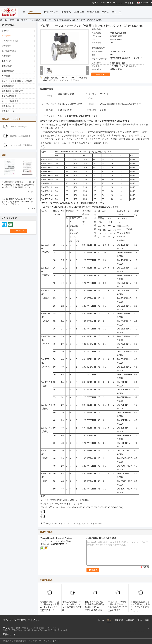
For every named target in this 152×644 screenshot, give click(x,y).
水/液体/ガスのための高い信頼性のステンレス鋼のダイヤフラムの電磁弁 (117, 606)
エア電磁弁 (22, 20)
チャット (130, 3)
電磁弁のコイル (8, 106)
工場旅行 (66, 12)
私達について (51, 12)
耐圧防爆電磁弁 (8, 71)
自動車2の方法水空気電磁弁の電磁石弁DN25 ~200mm (95, 604)
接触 (140, 620)
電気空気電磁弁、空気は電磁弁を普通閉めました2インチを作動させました (49, 606)
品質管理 (79, 12)
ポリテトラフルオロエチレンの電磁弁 (17, 81)
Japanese (146, 3)
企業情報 (119, 620)
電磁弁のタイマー (9, 111)
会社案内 (130, 620)
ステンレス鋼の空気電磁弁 (21, 145)
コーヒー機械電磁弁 (10, 101)
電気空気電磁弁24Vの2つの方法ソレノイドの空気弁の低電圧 (72, 606)
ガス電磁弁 (6, 76)
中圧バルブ (6, 61)
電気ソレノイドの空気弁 (92, 524)
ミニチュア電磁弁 (9, 96)
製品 (31, 12)
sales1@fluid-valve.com (138, 632)
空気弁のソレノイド (54, 524)
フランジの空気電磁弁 (19, 127)
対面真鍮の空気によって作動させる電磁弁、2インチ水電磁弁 (140, 606)
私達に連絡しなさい (98, 12)
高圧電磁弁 (6, 56)
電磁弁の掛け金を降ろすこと (14, 91)
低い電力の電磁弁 (9, 51)
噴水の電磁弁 (7, 66)
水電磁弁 (5, 31)
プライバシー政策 (12, 628)
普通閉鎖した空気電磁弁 (20, 136)
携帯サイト (9, 634)
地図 (147, 620)
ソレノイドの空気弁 (72, 524)
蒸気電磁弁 (6, 46)
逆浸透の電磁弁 (8, 86)
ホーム (3, 20)
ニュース (117, 12)
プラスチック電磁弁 (10, 41)
